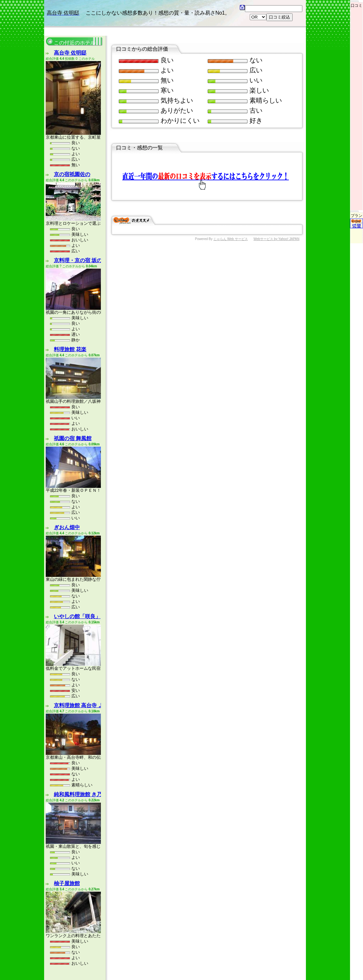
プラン (357, 187)
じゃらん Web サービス (231, 206)
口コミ (357, 4)
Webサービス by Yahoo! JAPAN (276, 206)
